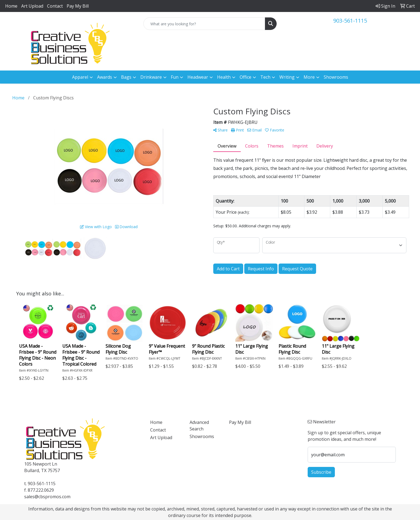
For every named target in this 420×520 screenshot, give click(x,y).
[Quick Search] (204, 24)
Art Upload (32, 6)
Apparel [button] (80, 77)
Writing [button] (287, 77)
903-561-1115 (350, 21)
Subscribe (321, 472)
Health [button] (224, 77)
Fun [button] (175, 77)
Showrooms (336, 77)
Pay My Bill (78, 6)
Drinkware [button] (151, 77)
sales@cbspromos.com (47, 497)
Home (11, 6)
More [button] (309, 77)
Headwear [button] (198, 77)
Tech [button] (265, 77)
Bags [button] (126, 77)
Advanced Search (199, 426)
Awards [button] (105, 77)
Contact (55, 6)
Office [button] (245, 77)
